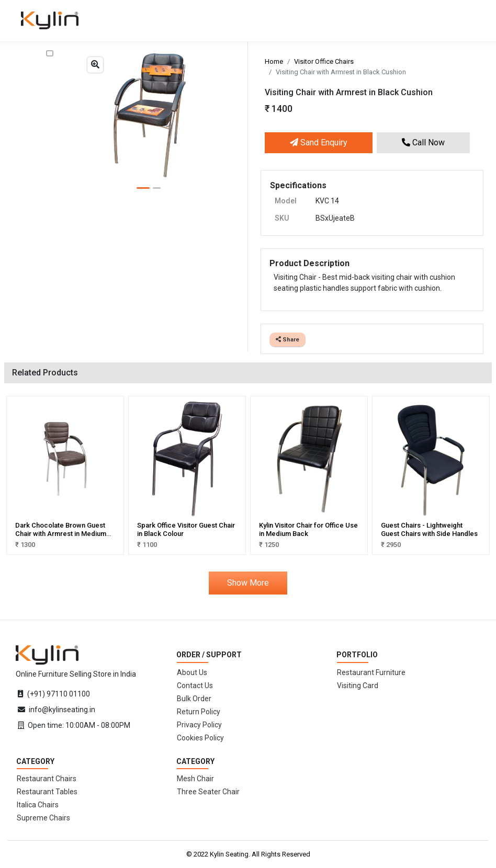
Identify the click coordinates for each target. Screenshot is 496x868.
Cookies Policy (200, 738)
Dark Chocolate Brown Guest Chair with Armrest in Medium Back (61, 533)
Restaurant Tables (47, 792)
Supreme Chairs (43, 818)
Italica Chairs (38, 805)
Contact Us (195, 686)
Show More (248, 583)
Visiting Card (358, 686)
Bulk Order (194, 699)
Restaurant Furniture (371, 672)
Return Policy (199, 712)
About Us (192, 672)
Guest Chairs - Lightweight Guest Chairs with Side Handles (429, 529)
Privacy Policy (199, 725)
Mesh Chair (195, 779)
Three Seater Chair (208, 792)
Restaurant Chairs (47, 779)
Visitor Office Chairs (324, 61)
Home (274, 61)
